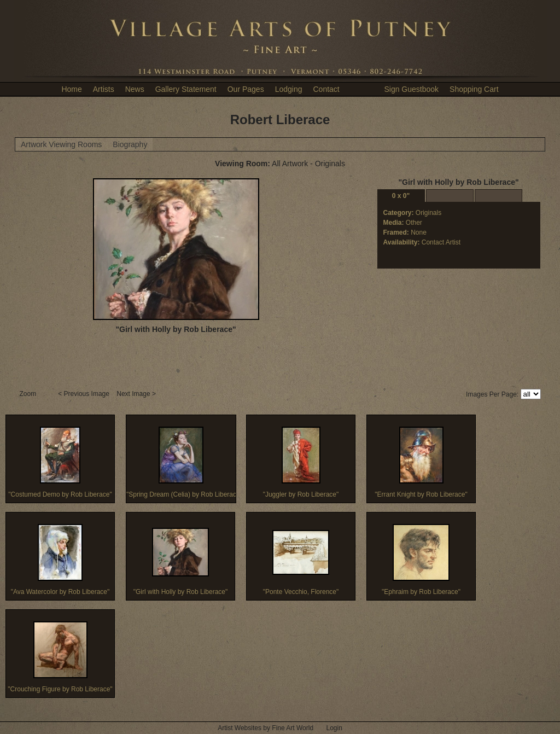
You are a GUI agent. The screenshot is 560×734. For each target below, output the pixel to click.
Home (71, 89)
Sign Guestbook (411, 89)
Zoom (29, 394)
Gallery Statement (186, 89)
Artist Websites (240, 728)
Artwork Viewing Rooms (61, 144)
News (135, 89)
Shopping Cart (474, 89)
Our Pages (246, 89)
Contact (326, 89)
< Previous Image (84, 394)
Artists (104, 89)
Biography (130, 144)
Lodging (289, 89)
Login (334, 728)
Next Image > (137, 394)
